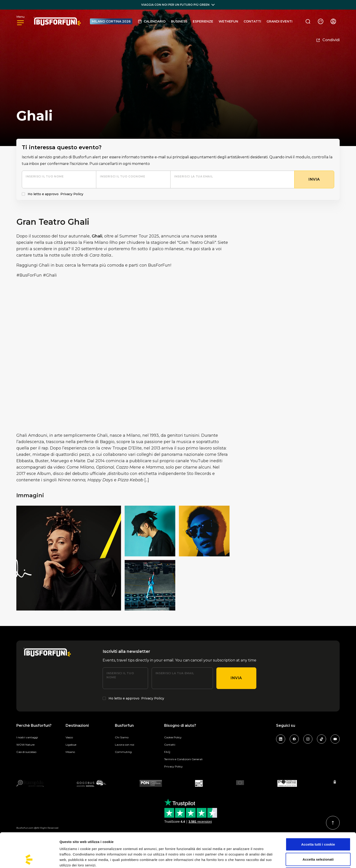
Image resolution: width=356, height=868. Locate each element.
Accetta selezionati (318, 827)
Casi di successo (26, 752)
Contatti (252, 21)
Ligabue (71, 745)
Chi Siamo (122, 737)
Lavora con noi (125, 745)
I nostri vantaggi (27, 737)
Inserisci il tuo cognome (122, 176)
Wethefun (228, 21)
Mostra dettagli (239, 859)
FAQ (167, 752)
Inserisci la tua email (193, 176)
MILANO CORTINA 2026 (111, 21)
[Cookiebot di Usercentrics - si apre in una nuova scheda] (29, 859)
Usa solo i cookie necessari (318, 842)
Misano (70, 752)
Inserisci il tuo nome (45, 176)
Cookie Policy (173, 737)
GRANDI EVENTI (279, 21)
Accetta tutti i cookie (318, 812)
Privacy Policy (72, 194)
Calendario (152, 21)
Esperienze (203, 21)
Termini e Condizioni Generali (183, 759)
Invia (236, 678)
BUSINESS (179, 21)
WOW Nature (25, 745)
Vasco (69, 737)
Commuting (123, 752)
